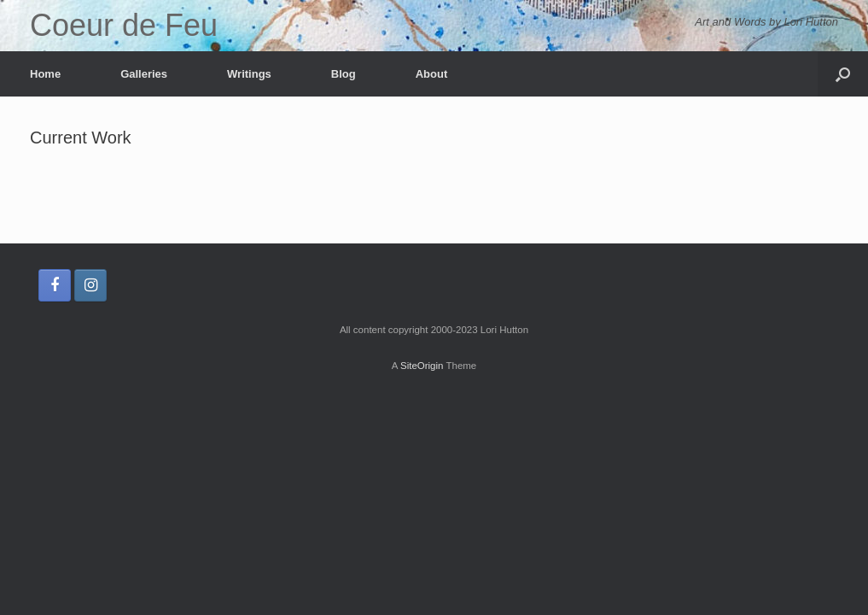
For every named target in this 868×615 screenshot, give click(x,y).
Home (45, 74)
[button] (843, 74)
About (432, 74)
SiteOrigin (422, 366)
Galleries (144, 74)
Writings (249, 74)
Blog (344, 74)
